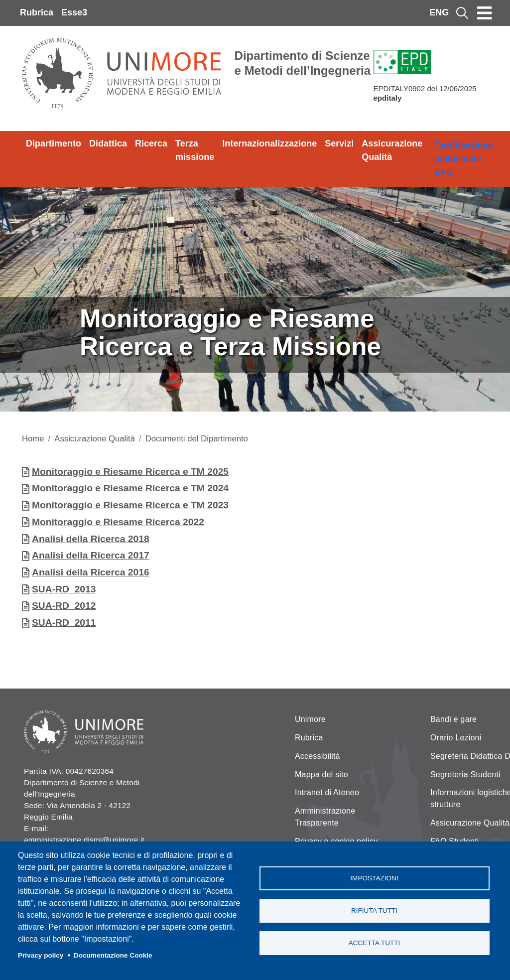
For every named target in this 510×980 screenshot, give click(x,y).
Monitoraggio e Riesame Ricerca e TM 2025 (130, 472)
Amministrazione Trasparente (325, 817)
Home (33, 439)
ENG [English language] (439, 12)
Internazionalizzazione (269, 143)
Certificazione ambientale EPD (464, 159)
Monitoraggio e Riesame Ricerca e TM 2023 (130, 505)
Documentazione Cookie (113, 955)
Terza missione (195, 150)
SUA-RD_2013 (64, 589)
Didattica (108, 143)
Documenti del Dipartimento (197, 439)
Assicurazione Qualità (392, 150)
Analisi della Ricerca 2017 (91, 555)
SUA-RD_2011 (64, 623)
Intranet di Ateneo (327, 792)
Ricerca (151, 143)
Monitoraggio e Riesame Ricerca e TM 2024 (130, 488)
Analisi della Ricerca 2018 (91, 539)
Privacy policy (41, 955)
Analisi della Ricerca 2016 (91, 572)
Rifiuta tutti (374, 910)
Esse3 (74, 12)
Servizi (339, 143)
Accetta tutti (375, 943)
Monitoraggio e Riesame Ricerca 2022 (118, 522)
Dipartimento (54, 143)
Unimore (310, 719)
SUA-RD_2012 (64, 606)
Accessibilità (318, 756)
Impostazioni (374, 878)
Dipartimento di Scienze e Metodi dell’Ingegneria (303, 63)
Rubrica (37, 12)
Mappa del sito (321, 774)
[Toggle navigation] (485, 13)
